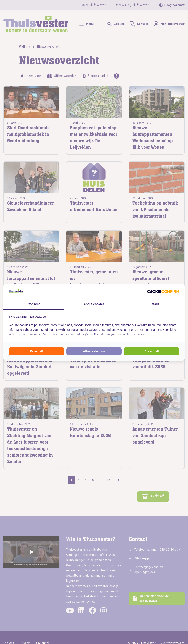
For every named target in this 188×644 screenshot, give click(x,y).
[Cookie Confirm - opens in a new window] (163, 291)
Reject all (36, 351)
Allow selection (94, 351)
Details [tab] (154, 304)
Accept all (152, 351)
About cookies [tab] (94, 304)
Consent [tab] (34, 304)
